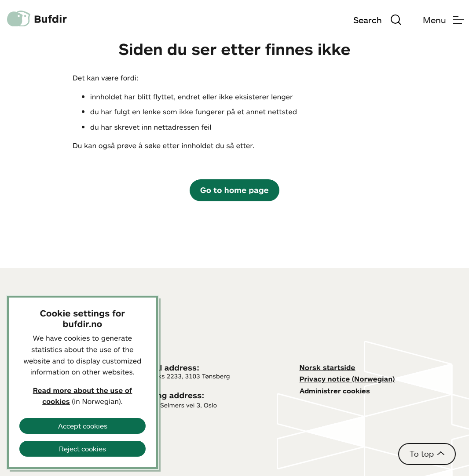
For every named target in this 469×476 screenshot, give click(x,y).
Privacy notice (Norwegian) (347, 379)
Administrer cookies (335, 391)
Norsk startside (328, 367)
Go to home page (234, 190)
